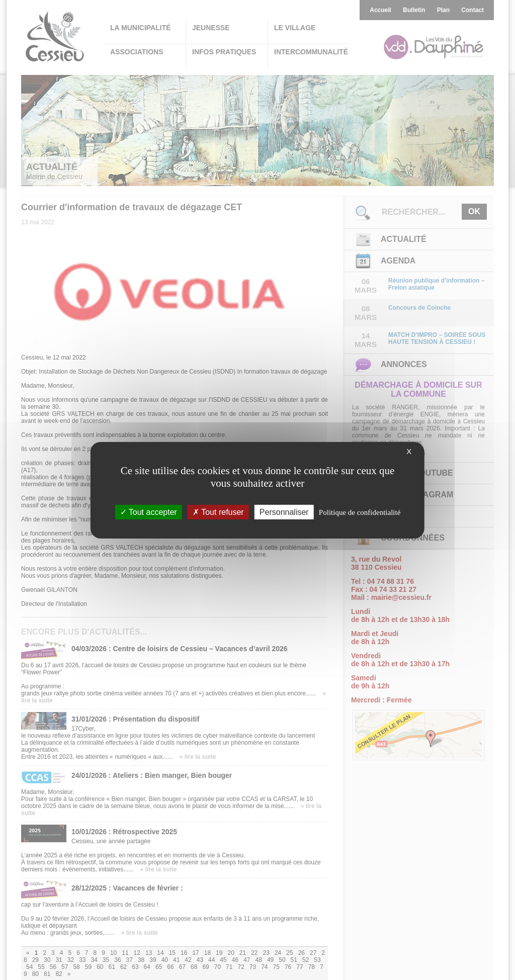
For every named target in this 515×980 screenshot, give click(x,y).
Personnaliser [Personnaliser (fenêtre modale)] (284, 512)
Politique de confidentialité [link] (360, 512)
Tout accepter (149, 512)
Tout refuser (218, 512)
